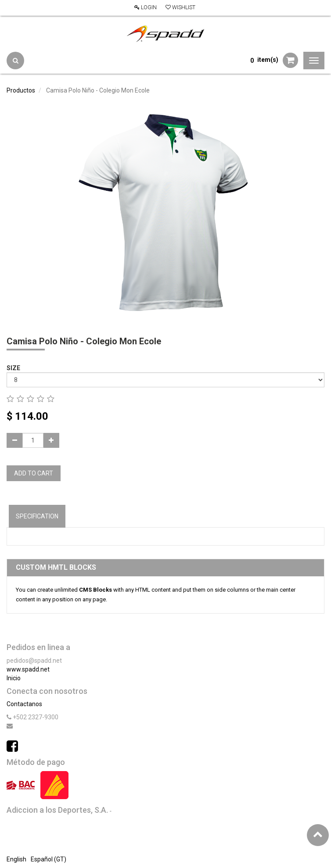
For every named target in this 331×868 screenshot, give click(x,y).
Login (146, 7)
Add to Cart (34, 473)
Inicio (14, 678)
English (16, 859)
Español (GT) (49, 859)
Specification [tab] (37, 516)
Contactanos (24, 704)
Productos (21, 90)
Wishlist (180, 7)
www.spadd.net (28, 669)
